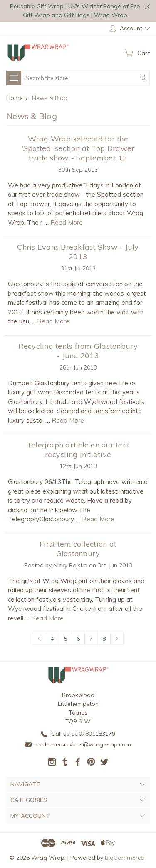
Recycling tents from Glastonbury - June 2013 (78, 351)
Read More (67, 222)
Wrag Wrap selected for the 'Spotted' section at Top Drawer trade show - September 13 (78, 148)
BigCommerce (124, 858)
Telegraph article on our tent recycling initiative (78, 450)
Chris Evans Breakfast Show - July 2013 (78, 252)
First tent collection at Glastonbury (78, 549)
